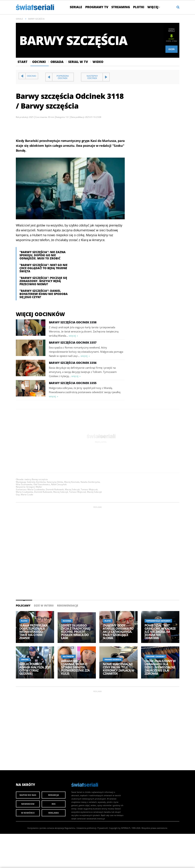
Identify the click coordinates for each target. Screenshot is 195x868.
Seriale (76, 7)
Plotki (139, 7)
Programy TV (97, 7)
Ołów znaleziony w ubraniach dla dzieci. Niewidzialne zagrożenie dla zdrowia (160, 667)
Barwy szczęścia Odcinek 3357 (73, 342)
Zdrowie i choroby (156, 656)
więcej (72, 336)
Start (23, 62)
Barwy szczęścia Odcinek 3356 (73, 363)
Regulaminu (70, 828)
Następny (92, 77)
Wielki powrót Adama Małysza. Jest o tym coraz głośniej (35, 669)
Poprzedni (63, 77)
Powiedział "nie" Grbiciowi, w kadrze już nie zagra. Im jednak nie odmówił (160, 632)
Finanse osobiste (113, 659)
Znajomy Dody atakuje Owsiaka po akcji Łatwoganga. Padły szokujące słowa (118, 632)
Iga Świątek (68, 656)
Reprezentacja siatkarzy (158, 621)
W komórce (28, 813)
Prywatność (103, 828)
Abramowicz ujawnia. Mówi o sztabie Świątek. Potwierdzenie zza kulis (75, 667)
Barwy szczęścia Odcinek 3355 (73, 383)
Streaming (121, 7)
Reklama (54, 813)
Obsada (57, 62)
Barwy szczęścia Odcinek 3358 (73, 322)
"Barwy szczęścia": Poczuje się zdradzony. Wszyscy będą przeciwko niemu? (43, 281)
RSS (54, 804)
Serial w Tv (78, 62)
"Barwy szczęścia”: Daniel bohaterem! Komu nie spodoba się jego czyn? (44, 294)
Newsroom (28, 804)
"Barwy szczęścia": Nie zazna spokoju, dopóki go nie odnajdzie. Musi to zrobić (43, 255)
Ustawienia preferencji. (87, 828)
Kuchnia (67, 621)
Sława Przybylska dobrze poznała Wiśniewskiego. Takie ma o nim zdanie (33, 632)
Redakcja (54, 795)
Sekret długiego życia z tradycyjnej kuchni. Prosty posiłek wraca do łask (76, 632)
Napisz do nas (28, 795)
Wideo (98, 62)
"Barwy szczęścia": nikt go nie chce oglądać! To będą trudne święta (43, 268)
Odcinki (39, 62)
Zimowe (25, 659)
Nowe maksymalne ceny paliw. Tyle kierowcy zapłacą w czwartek (118, 669)
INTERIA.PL (126, 828)
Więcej (154, 7)
